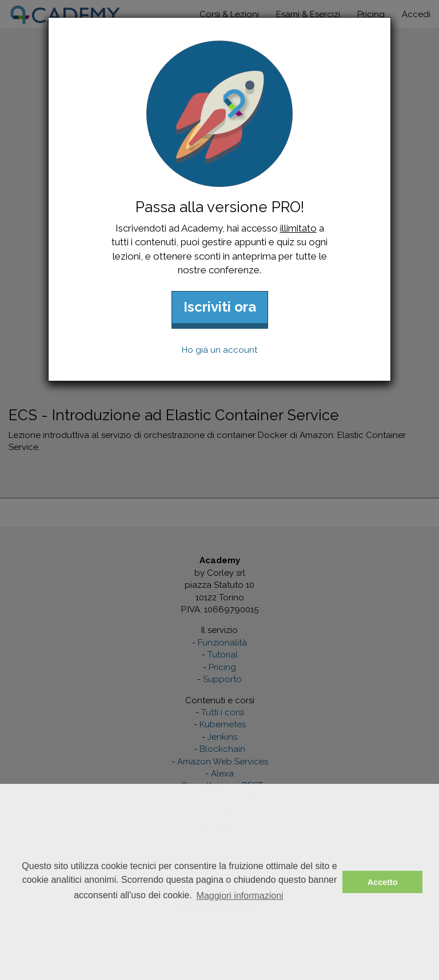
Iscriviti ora (220, 307)
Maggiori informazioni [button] (240, 896)
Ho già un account (219, 350)
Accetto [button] (383, 882)
